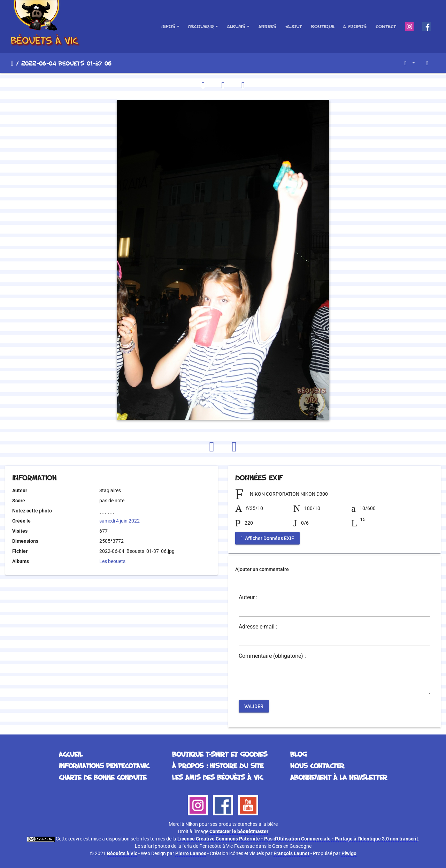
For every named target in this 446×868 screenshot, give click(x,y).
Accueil (12, 63)
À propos (355, 26)
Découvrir (201, 26)
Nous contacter (317, 766)
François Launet (291, 853)
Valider (254, 706)
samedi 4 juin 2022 (120, 521)
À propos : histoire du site (218, 766)
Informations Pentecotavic (104, 766)
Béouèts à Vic (122, 853)
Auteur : (248, 597)
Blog (298, 754)
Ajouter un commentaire (262, 569)
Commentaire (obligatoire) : (272, 656)
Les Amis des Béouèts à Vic (217, 777)
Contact (386, 26)
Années (267, 26)
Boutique (323, 26)
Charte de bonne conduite (103, 777)
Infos (168, 26)
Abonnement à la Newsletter (339, 777)
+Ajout (294, 26)
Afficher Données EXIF (267, 538)
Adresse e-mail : (258, 627)
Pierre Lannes (191, 853)
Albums (236, 26)
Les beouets (112, 561)
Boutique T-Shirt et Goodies (220, 754)
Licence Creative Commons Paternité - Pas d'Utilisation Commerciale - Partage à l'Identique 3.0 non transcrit (298, 839)
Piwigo (349, 853)
